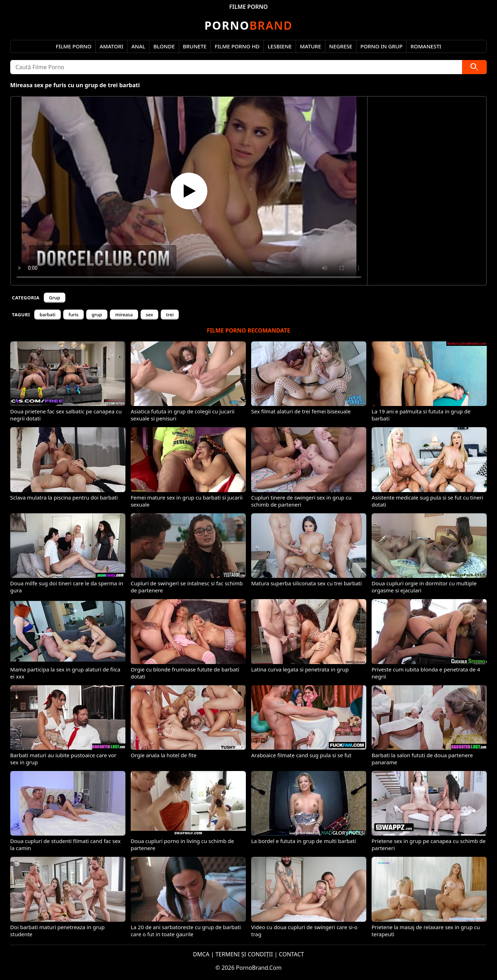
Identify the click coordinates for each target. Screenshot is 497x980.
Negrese (341, 46)
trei (170, 315)
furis (73, 315)
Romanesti (426, 46)
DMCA (201, 954)
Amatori (111, 46)
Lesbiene (280, 46)
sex (150, 315)
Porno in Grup (381, 46)
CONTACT (292, 954)
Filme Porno (74, 46)
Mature (310, 46)
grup (97, 315)
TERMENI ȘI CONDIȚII (244, 954)
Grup (55, 298)
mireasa (124, 315)
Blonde (164, 46)
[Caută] (474, 67)
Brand (248, 25)
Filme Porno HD (237, 46)
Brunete (195, 46)
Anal (138, 46)
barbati (48, 315)
